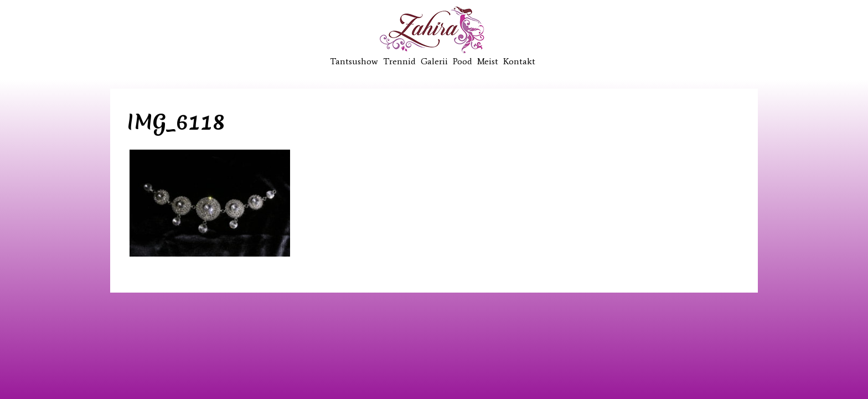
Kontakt (519, 61)
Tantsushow (354, 61)
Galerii (434, 61)
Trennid (399, 61)
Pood (463, 61)
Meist (488, 61)
